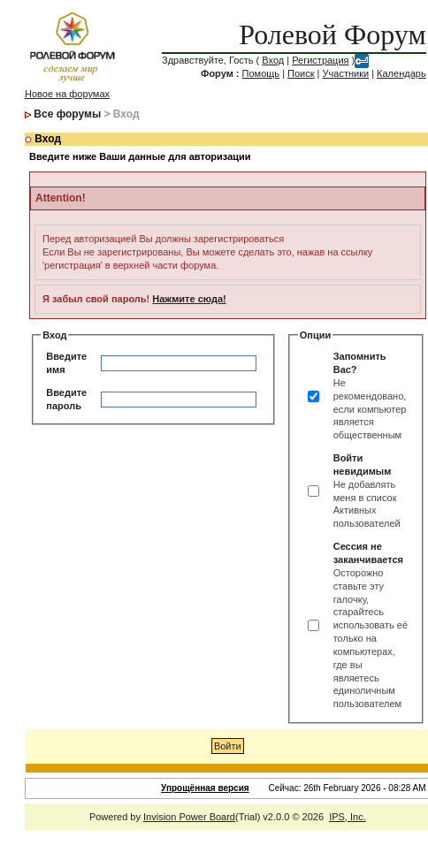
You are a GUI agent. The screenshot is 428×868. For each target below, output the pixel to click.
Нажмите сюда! (189, 299)
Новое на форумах (67, 94)
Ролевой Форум (332, 34)
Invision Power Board (189, 817)
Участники (346, 73)
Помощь (261, 73)
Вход (273, 60)
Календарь (401, 73)
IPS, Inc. (348, 817)
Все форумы (67, 114)
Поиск (301, 73)
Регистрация (320, 60)
